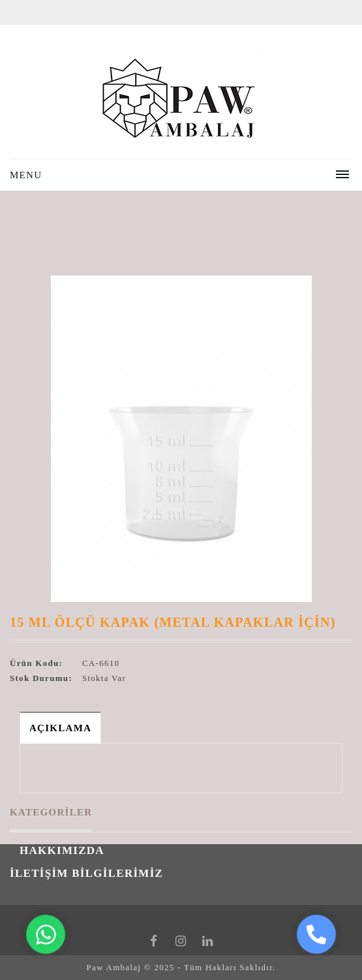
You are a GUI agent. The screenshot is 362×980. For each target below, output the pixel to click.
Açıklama (60, 728)
